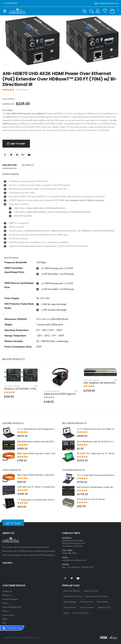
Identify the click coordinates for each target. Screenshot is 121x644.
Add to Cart (18, 144)
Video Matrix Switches (73, 596)
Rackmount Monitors (72, 591)
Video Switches (70, 608)
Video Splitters (103, 602)
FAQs (5, 619)
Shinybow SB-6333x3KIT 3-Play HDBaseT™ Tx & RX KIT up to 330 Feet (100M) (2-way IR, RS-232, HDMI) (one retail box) (21, 389)
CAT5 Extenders (86, 602)
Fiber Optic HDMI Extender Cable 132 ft (36, 453)
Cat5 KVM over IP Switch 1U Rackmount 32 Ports (37, 487)
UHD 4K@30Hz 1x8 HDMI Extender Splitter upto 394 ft (100, 383)
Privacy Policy (9, 615)
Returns (6, 611)
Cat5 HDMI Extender (12, 386)
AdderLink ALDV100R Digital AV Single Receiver (61, 394)
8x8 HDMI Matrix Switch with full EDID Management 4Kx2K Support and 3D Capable (37, 442)
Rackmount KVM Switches (96, 596)
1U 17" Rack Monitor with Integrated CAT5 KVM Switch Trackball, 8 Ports (37, 429)
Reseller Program (10, 599)
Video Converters (87, 608)
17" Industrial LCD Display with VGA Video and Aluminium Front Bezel (37, 500)
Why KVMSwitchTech (12, 607)
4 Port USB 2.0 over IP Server (91, 499)
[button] (84, 12)
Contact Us (7, 591)
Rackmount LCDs (91, 591)
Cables (66, 613)
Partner (6, 603)
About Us (7, 595)
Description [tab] (10, 165)
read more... (8, 563)
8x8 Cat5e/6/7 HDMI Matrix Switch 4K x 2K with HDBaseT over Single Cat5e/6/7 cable (96, 487)
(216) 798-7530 (69, 553)
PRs (4, 623)
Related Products (14, 359)
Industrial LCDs (104, 608)
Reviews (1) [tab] (28, 165)
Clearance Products (81, 613)
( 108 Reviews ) (22, 90)
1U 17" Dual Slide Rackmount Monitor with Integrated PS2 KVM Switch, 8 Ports (96, 475)
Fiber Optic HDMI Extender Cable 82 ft (36, 475)
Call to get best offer (14, 628)
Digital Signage (70, 602)
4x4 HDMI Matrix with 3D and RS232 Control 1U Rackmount (96, 442)
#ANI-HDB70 (9, 99)
